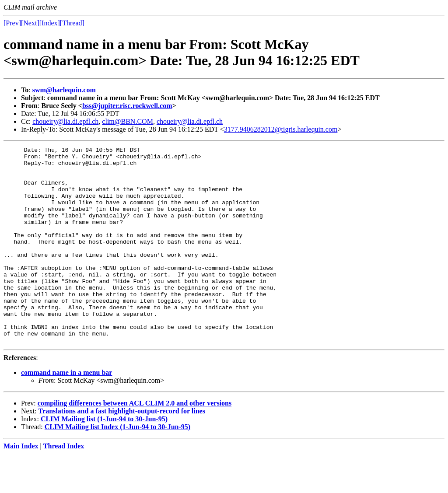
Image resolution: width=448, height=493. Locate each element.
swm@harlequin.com (64, 90)
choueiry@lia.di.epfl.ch (65, 121)
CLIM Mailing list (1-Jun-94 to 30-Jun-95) (104, 458)
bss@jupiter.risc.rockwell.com (127, 106)
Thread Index (64, 485)
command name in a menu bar (66, 412)
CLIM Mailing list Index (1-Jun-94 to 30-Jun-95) (117, 466)
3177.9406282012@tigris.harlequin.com (281, 129)
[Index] (50, 23)
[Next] (30, 23)
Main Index (21, 485)
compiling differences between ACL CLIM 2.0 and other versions (135, 442)
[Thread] (72, 23)
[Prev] (12, 23)
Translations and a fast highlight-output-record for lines (122, 450)
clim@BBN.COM (128, 121)
